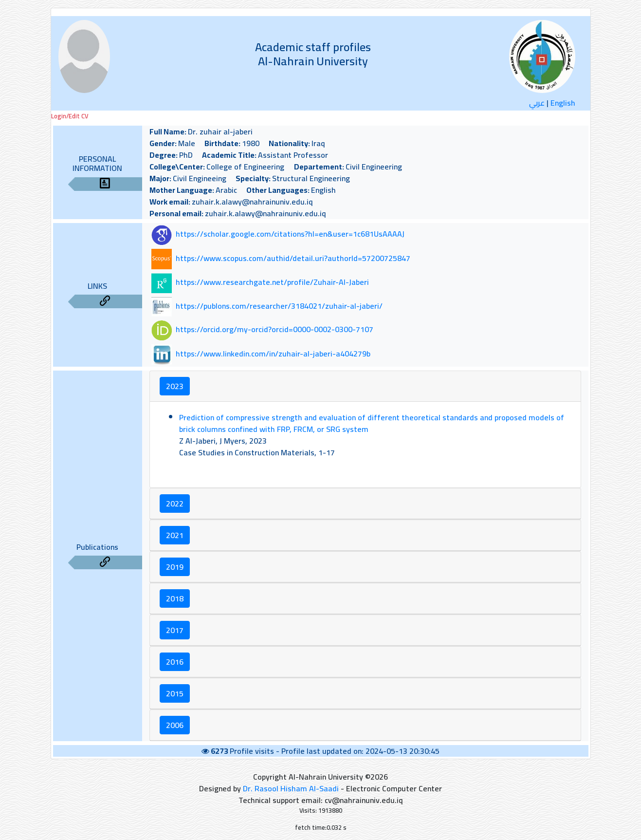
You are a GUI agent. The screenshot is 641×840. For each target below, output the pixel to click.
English (563, 103)
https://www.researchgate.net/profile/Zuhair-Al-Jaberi (272, 282)
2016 (175, 662)
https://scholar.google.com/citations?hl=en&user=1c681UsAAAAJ (290, 234)
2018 (175, 598)
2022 (175, 504)
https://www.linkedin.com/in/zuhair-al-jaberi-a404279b (273, 354)
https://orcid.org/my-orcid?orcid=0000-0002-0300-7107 (275, 330)
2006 (175, 725)
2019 (175, 567)
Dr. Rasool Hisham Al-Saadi (291, 788)
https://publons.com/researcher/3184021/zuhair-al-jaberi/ (279, 306)
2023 (175, 386)
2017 (175, 630)
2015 (175, 693)
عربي (537, 103)
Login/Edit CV (70, 116)
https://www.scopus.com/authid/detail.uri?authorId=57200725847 (293, 258)
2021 (175, 535)
